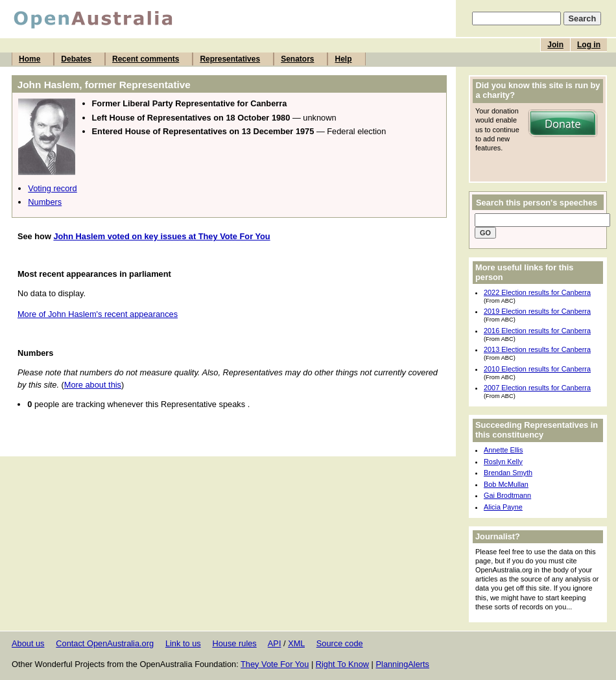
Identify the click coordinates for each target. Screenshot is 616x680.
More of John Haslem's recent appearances (98, 314)
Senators (297, 59)
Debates (76, 59)
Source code (340, 643)
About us (28, 643)
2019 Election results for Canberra (537, 311)
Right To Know (342, 664)
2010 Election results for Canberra (537, 369)
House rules (234, 643)
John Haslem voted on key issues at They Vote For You (161, 236)
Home (30, 59)
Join (555, 45)
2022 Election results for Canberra (537, 292)
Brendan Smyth (508, 473)
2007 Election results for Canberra (537, 388)
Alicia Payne (503, 507)
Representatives (230, 59)
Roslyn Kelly (503, 462)
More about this (93, 385)
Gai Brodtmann (507, 495)
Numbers (45, 202)
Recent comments (146, 59)
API (275, 643)
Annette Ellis (503, 450)
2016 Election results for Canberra (537, 331)
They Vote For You (275, 664)
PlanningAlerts (403, 664)
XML (296, 643)
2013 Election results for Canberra (537, 349)
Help (343, 59)
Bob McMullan (506, 484)
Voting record (52, 188)
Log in (589, 45)
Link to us (183, 643)
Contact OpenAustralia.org (105, 643)
